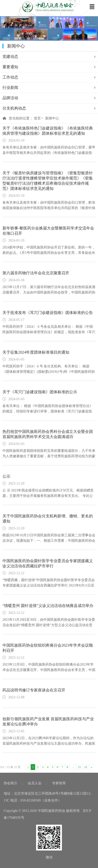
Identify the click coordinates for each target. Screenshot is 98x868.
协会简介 (11, 783)
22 (86, 767)
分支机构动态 (49, 108)
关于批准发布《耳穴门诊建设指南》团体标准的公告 (48, 313)
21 (79, 767)
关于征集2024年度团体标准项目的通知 (36, 352)
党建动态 (49, 57)
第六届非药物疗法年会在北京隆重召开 (36, 273)
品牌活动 (49, 98)
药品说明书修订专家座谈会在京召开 (34, 690)
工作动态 (49, 77)
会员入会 (35, 783)
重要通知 (49, 67)
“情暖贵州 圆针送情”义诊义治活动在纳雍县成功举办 (48, 606)
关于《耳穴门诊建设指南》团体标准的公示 (40, 392)
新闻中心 (52, 118)
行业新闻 (49, 88)
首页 (37, 118)
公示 (6, 476)
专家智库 (59, 783)
